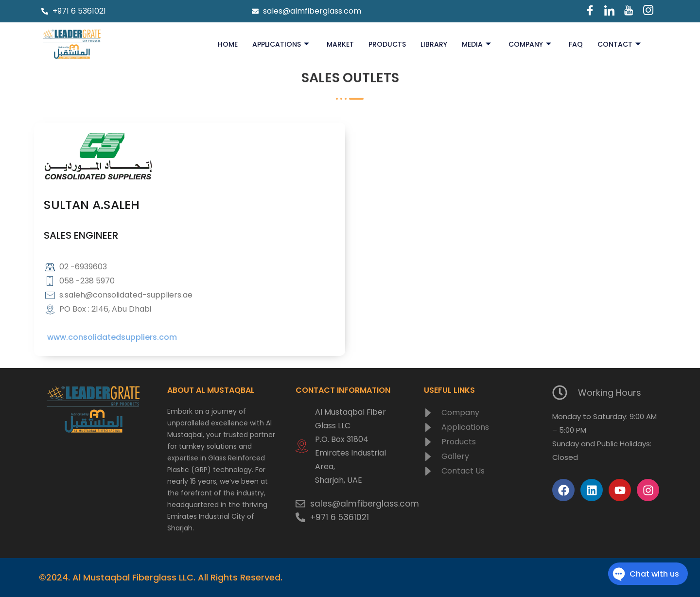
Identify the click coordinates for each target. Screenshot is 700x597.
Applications (281, 44)
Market (340, 44)
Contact (619, 44)
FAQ (576, 44)
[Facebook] (590, 11)
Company (530, 44)
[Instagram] (648, 11)
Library (434, 44)
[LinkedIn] (610, 11)
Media (476, 44)
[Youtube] (629, 11)
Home (228, 44)
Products (387, 44)
